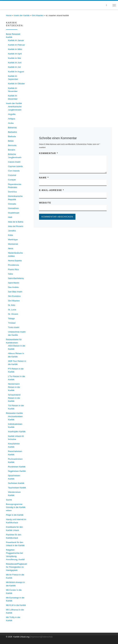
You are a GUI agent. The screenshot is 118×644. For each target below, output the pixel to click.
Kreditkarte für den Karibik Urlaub (14, 529)
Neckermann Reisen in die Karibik (14, 387)
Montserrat (13, 244)
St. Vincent (13, 314)
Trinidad (12, 323)
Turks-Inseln (14, 327)
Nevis (11, 248)
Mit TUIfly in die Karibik (13, 619)
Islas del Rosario (16, 226)
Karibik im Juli (14, 67)
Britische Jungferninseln (15, 156)
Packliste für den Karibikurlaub (14, 536)
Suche (9, 500)
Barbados (12, 132)
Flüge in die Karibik (15, 515)
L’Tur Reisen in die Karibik (16, 378)
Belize (11, 141)
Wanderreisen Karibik (14, 494)
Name (44, 178)
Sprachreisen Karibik (14, 477)
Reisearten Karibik (14, 413)
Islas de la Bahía (16, 222)
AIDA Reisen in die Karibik (17, 347)
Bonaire (12, 150)
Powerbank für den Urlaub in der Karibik (15, 544)
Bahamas (12, 128)
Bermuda (12, 145)
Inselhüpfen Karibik (17, 432)
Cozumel (12, 175)
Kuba (10, 235)
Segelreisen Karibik (17, 471)
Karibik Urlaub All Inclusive (16, 438)
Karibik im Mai (14, 58)
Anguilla (12, 114)
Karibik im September (13, 78)
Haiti (10, 217)
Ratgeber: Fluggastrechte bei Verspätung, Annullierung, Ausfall (15, 555)
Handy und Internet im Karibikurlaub (16, 521)
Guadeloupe (14, 213)
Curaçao (12, 180)
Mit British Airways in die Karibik (15, 584)
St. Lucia (12, 310)
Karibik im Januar (16, 40)
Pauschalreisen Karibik (15, 453)
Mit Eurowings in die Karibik (15, 599)
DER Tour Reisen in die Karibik (17, 363)
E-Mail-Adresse (52, 190)
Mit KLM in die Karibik (16, 605)
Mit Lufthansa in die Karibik (15, 611)
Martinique (13, 240)
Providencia (13, 265)
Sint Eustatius (14, 296)
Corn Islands (14, 171)
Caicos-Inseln (14, 162)
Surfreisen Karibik (16, 483)
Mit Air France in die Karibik (15, 576)
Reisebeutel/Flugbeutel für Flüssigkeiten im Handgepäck (17, 567)
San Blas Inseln (15, 292)
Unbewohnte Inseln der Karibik (17, 333)
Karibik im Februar (16, 45)
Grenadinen (13, 208)
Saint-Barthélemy (16, 278)
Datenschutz (47, 637)
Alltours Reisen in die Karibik (16, 355)
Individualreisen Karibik (15, 426)
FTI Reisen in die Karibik (16, 370)
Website (45, 203)
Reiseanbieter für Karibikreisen (14, 341)
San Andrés (13, 287)
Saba (10, 274)
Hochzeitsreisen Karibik (15, 418)
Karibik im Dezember (13, 97)
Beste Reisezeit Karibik (13, 36)
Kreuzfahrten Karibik (14, 445)
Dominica (12, 192)
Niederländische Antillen (15, 255)
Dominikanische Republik (15, 198)
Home (9, 15)
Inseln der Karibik (22, 15)
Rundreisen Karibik (17, 467)
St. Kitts (12, 305)
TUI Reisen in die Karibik (16, 407)
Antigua (11, 119)
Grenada (12, 204)
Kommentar (48, 153)
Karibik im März (15, 49)
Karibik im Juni (15, 63)
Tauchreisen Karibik (17, 488)
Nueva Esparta (15, 261)
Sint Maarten (38, 15)
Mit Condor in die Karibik (14, 592)
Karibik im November (13, 90)
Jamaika (12, 231)
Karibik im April (15, 54)
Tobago (11, 318)
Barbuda (12, 136)
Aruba (11, 123)
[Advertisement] (73, 86)
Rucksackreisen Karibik (15, 461)
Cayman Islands (15, 166)
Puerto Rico (13, 269)
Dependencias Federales (15, 186)
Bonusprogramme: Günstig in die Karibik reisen (16, 507)
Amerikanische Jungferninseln (15, 108)
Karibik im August (16, 72)
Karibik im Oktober (16, 84)
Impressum (35, 637)
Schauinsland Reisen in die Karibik (14, 398)
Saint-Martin (14, 283)
